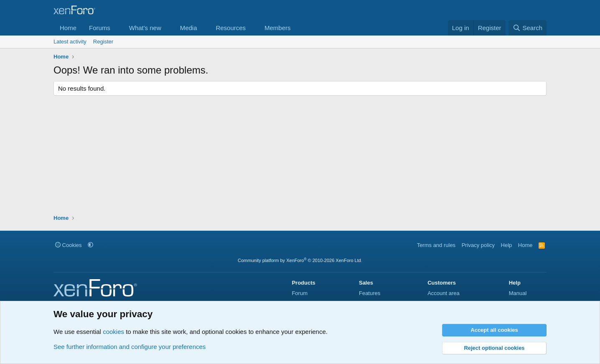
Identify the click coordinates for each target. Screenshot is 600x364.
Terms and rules (436, 245)
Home (68, 28)
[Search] (528, 28)
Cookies (69, 245)
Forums (100, 28)
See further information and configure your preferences (130, 347)
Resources (231, 28)
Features (370, 293)
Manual (518, 293)
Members (278, 28)
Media (189, 28)
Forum (300, 293)
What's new (145, 28)
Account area (444, 293)
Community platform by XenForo (300, 260)
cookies (113, 332)
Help (507, 245)
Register (103, 42)
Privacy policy (478, 245)
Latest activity (70, 42)
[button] (117, 28)
